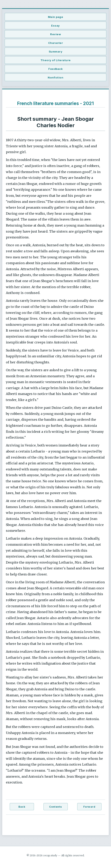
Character (56, 43)
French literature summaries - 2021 (55, 103)
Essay (55, 26)
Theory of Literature (56, 60)
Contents (56, 807)
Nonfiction (55, 77)
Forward (89, 807)
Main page (56, 17)
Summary (56, 52)
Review (55, 34)
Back (22, 807)
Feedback (55, 69)
